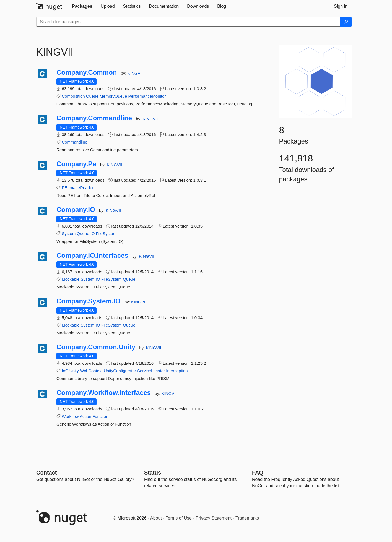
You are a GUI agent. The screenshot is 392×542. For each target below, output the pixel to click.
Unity (74, 371)
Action (85, 416)
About (156, 518)
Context (95, 371)
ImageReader (81, 188)
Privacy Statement (214, 518)
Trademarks (247, 518)
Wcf (84, 371)
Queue (92, 96)
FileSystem (106, 234)
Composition (73, 96)
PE (64, 188)
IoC (65, 371)
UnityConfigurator (120, 371)
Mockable (71, 279)
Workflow (70, 416)
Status (153, 473)
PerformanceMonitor (147, 96)
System (69, 234)
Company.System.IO (89, 301)
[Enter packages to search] (188, 22)
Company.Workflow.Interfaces (104, 393)
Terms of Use (179, 518)
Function (100, 416)
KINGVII (135, 73)
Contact (46, 473)
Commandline (75, 142)
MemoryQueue (113, 96)
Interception (177, 371)
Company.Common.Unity (96, 347)
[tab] (82, 6)
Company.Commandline (94, 118)
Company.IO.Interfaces (92, 256)
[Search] (346, 22)
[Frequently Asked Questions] (258, 473)
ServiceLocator (151, 371)
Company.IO (76, 210)
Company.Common (87, 72)
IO (93, 234)
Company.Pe (76, 164)
